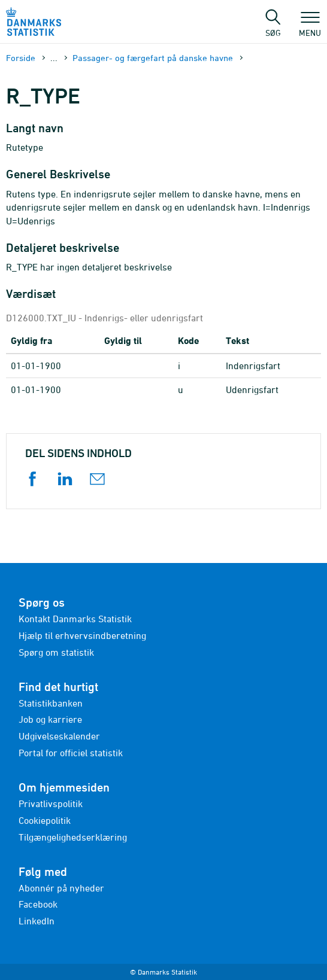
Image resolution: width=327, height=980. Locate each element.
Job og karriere (50, 719)
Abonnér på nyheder (61, 888)
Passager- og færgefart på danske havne (153, 58)
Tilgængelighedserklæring (73, 837)
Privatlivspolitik (51, 804)
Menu (310, 27)
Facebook (38, 904)
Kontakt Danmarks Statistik (75, 619)
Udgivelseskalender (59, 736)
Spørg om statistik (56, 652)
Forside (21, 58)
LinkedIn (37, 921)
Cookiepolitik (45, 820)
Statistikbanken (51, 703)
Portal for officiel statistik (71, 753)
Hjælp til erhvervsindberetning (82, 635)
